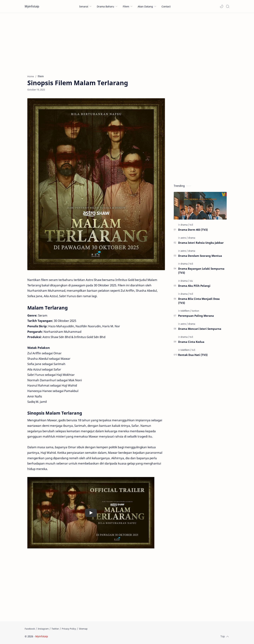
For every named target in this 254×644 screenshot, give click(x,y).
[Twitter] (55, 629)
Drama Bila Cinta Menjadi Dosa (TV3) (199, 301)
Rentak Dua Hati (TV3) (193, 355)
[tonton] (195, 311)
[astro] (184, 238)
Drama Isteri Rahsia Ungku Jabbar (201, 243)
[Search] (228, 6)
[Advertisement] (127, 43)
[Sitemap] (83, 629)
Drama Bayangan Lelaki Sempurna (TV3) (201, 271)
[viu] (191, 281)
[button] (222, 6)
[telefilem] (186, 311)
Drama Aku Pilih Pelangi (194, 286)
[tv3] (191, 225)
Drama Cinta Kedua (191, 342)
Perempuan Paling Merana (196, 316)
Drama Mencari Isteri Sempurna (200, 329)
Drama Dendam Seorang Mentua (200, 256)
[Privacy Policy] (69, 629)
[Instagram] (43, 629)
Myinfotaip (32, 6)
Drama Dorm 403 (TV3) (193, 230)
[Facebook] (30, 629)
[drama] (185, 225)
